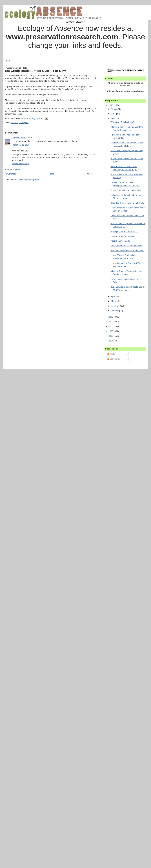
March (114, 301)
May (113, 118)
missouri (14, 123)
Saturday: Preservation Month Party (127, 203)
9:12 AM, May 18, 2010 (20, 164)
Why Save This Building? (122, 122)
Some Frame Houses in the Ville (126, 190)
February (115, 306)
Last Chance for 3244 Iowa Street (126, 246)
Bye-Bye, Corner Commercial (124, 231)
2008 (111, 322)
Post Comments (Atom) (29, 180)
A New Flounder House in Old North (127, 250)
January (115, 311)
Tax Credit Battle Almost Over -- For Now (35, 71)
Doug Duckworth (19, 137)
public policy (24, 123)
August (114, 109)
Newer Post (10, 174)
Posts (111, 354)
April (113, 296)
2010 (111, 105)
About (8, 61)
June (114, 114)
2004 (111, 341)
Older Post (92, 174)
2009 (111, 317)
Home (51, 174)
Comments (113, 359)
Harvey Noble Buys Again (123, 236)
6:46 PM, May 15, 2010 (20, 145)
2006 (111, 331)
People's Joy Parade (120, 241)
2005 (111, 336)
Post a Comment (13, 169)
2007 (111, 327)
